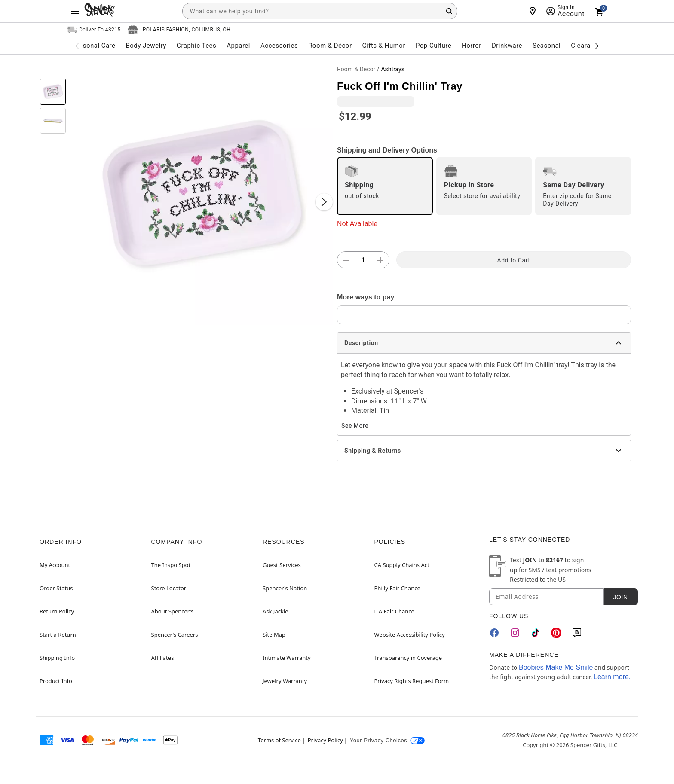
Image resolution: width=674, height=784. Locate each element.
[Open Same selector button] (94, 30)
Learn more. (612, 677)
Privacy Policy (325, 740)
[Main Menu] (75, 11)
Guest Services (282, 565)
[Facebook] (494, 633)
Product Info (56, 681)
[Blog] (577, 633)
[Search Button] (449, 11)
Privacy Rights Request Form (412, 681)
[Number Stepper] (363, 260)
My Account (55, 565)
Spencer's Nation (285, 588)
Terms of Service (279, 740)
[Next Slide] (324, 202)
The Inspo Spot (171, 565)
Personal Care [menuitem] (94, 46)
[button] (202, 193)
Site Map (274, 635)
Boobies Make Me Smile (556, 667)
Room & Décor (356, 69)
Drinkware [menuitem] (507, 46)
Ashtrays (392, 69)
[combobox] (320, 11)
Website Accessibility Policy (410, 635)
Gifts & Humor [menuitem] (384, 46)
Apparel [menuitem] (238, 46)
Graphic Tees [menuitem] (196, 46)
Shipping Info (57, 658)
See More (355, 426)
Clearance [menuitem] (586, 46)
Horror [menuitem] (472, 46)
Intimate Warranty (287, 658)
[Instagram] (515, 633)
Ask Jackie (276, 611)
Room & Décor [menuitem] (330, 46)
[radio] (385, 186)
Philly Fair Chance (397, 588)
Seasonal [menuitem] (547, 46)
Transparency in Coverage (408, 658)
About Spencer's (173, 611)
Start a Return (58, 635)
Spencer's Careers (175, 635)
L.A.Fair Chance (394, 611)
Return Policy (57, 611)
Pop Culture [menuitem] (434, 46)
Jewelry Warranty (285, 681)
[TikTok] (536, 633)
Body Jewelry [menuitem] (146, 46)
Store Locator (169, 588)
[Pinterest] (556, 633)
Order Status (56, 588)
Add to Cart (514, 260)
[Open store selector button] (179, 30)
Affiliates (163, 658)
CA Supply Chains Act (402, 565)
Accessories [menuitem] (279, 46)
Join (620, 597)
